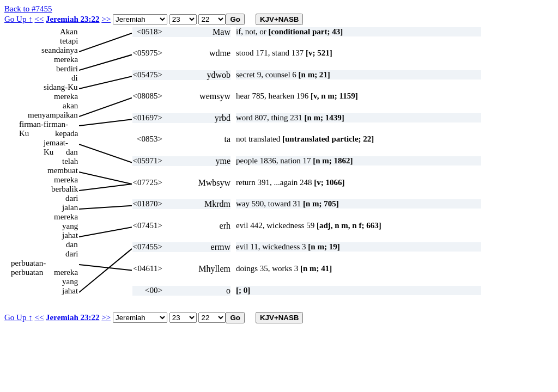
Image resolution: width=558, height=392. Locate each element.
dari (72, 198)
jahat (70, 235)
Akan (69, 32)
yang (70, 226)
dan (72, 152)
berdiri (67, 69)
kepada (66, 133)
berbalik (65, 189)
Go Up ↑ (19, 19)
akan (70, 106)
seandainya (60, 50)
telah (70, 161)
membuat (63, 170)
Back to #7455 (28, 9)
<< (39, 19)
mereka (66, 59)
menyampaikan (53, 115)
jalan (70, 207)
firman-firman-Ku (44, 124)
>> (106, 19)
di (75, 78)
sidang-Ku (61, 87)
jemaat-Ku (56, 143)
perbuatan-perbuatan (28, 263)
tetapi (69, 41)
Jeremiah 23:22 (72, 19)
